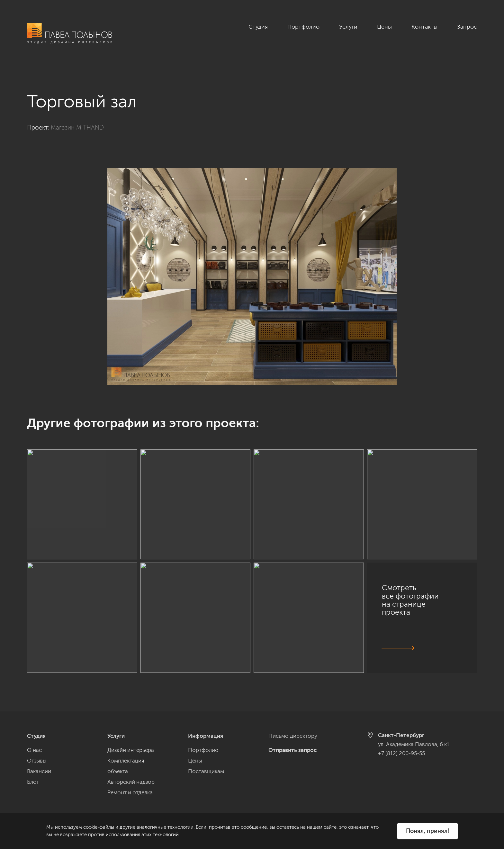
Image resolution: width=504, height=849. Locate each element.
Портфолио (303, 27)
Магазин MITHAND (77, 120)
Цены (384, 27)
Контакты (424, 27)
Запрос (467, 27)
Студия (258, 27)
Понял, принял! (428, 831)
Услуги (348, 27)
